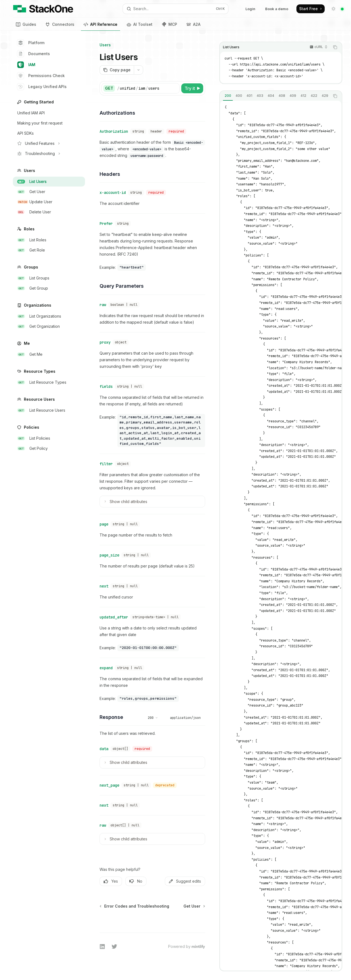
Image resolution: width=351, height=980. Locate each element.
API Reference (101, 25)
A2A (193, 24)
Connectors (60, 24)
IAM (26, 65)
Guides (26, 24)
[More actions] (138, 70)
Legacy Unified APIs (42, 87)
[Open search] (175, 9)
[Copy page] (117, 70)
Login (250, 9)
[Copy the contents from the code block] (335, 47)
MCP (169, 24)
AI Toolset (140, 24)
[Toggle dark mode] (333, 9)
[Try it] (192, 88)
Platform (31, 43)
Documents (34, 54)
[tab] (228, 96)
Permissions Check (41, 76)
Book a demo (277, 9)
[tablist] (275, 96)
